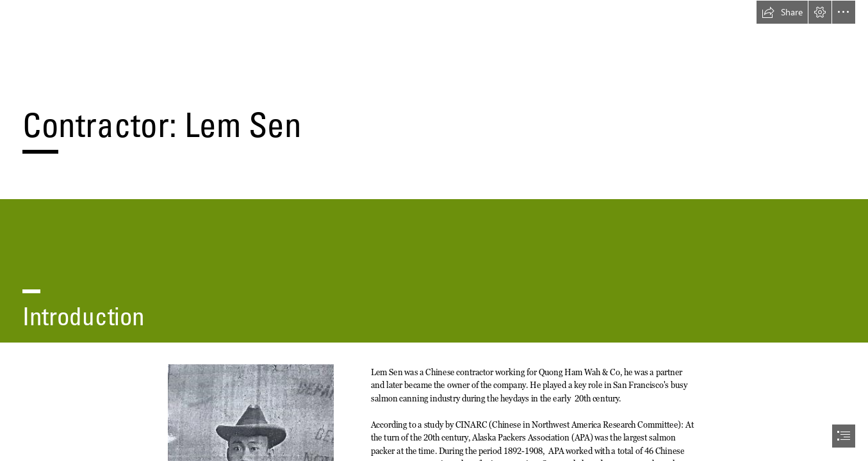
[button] (782, 12)
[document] (434, 230)
